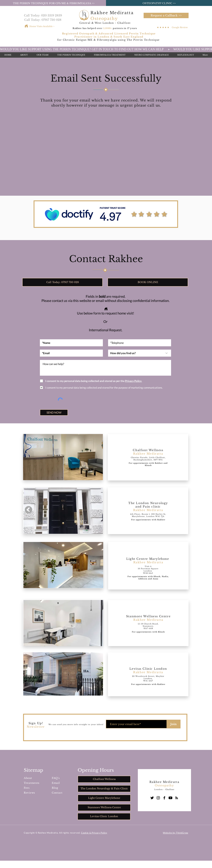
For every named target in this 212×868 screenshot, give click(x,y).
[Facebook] (164, 798)
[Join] (174, 724)
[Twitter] (152, 798)
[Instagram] (158, 798)
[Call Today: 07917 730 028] (43, 20)
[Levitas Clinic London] (104, 816)
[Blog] (177, 798)
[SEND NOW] (54, 413)
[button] (166, 15)
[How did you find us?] (140, 353)
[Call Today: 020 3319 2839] (43, 15)
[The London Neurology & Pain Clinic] (104, 789)
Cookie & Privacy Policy (94, 833)
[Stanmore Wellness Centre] (104, 808)
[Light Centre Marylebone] (104, 798)
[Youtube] (170, 798)
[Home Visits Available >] (42, 26)
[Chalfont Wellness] (104, 779)
